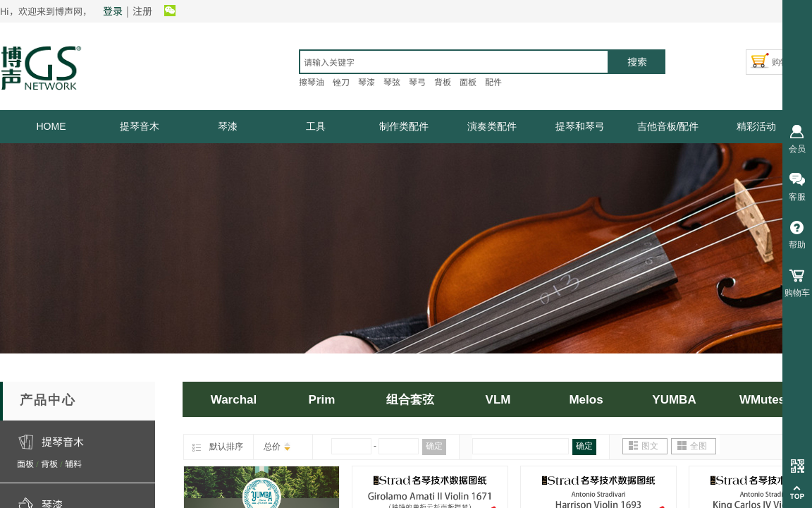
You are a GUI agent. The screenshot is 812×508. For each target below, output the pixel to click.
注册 (142, 11)
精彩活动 (756, 126)
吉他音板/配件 (668, 126)
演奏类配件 (492, 126)
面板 (25, 463)
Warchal (234, 400)
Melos (586, 400)
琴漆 (228, 126)
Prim (322, 400)
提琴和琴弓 (580, 126)
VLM (498, 400)
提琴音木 (140, 126)
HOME (51, 126)
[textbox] (454, 62)
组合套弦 (410, 400)
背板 (49, 463)
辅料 (73, 463)
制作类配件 (404, 126)
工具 (316, 126)
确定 (434, 446)
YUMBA (674, 400)
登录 (113, 11)
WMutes (762, 400)
